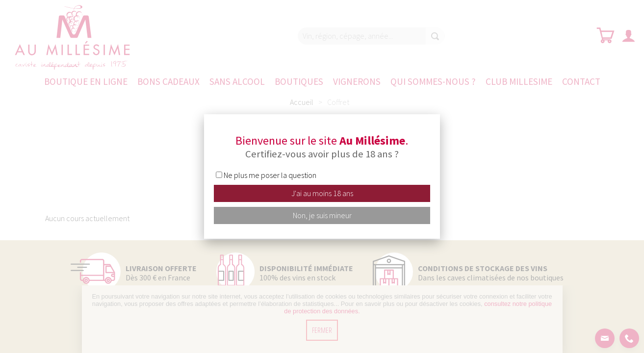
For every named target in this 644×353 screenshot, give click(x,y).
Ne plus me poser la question (270, 175)
